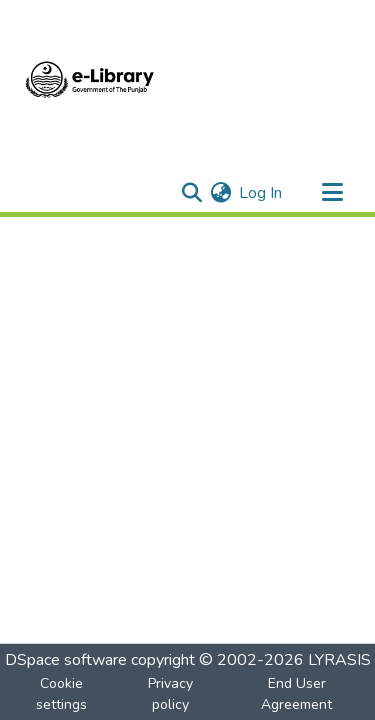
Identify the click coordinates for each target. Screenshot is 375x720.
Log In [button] (261, 193)
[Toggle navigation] (332, 193)
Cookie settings (61, 694)
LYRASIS (339, 660)
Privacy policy (170, 694)
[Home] (90, 83)
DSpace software (66, 660)
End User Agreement (296, 694)
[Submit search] (191, 193)
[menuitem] (220, 193)
